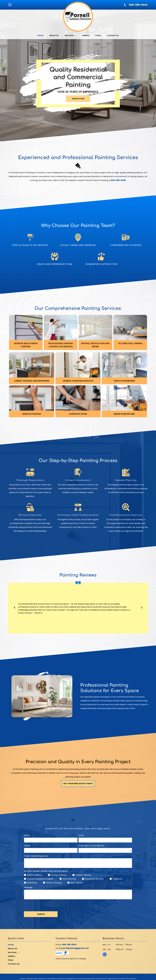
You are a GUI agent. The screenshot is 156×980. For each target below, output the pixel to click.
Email (81, 835)
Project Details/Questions (36, 856)
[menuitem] (40, 35)
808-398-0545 (69, 945)
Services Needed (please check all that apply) (46, 871)
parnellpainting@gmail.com (75, 948)
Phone (27, 846)
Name (27, 835)
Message (28, 887)
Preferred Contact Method (91, 846)
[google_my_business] (10, 5)
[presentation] (42, 905)
